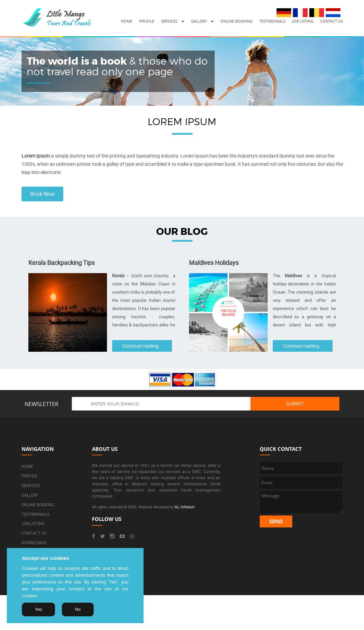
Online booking (237, 21)
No (78, 609)
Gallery (199, 21)
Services (169, 21)
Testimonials (272, 21)
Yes (38, 609)
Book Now (42, 194)
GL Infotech (185, 507)
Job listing (303, 21)
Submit (295, 404)
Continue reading (140, 346)
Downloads (34, 542)
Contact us (332, 21)
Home (127, 21)
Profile (147, 21)
